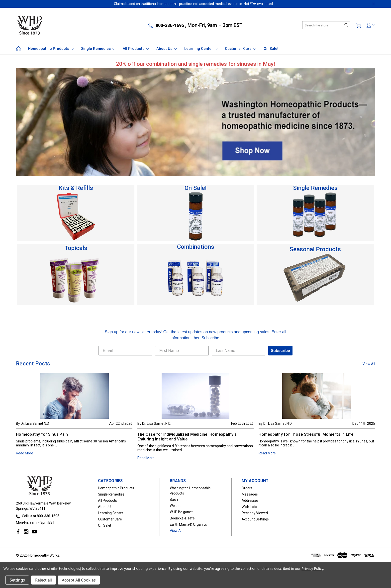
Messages (250, 494)
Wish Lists (249, 507)
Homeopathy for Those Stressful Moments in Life (306, 434)
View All (369, 364)
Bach (174, 500)
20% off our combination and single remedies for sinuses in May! (195, 64)
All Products (136, 49)
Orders (247, 488)
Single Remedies (98, 49)
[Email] (125, 351)
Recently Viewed (255, 513)
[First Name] (182, 351)
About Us (167, 49)
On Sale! (271, 49)
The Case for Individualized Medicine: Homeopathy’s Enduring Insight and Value (187, 437)
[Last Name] (239, 351)
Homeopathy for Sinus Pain (42, 434)
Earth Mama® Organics (188, 524)
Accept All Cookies (79, 580)
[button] (195, 64)
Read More (25, 453)
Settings (17, 580)
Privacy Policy (312, 568)
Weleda (176, 506)
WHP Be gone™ (182, 512)
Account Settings (255, 519)
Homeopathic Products (51, 49)
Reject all (44, 580)
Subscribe (280, 351)
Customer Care (241, 49)
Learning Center (201, 49)
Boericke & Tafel (183, 518)
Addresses (250, 501)
